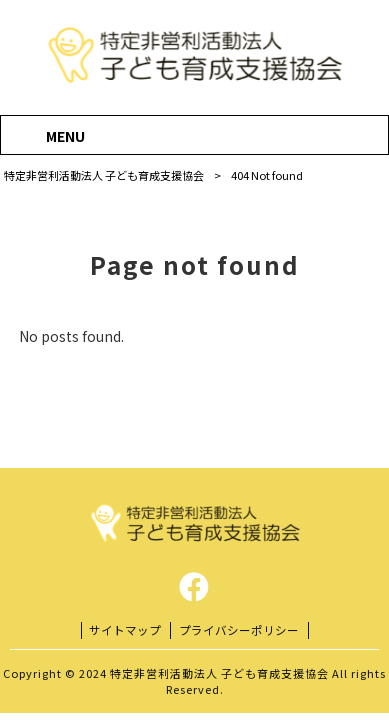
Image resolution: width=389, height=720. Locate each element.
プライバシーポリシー (239, 630)
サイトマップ (125, 630)
